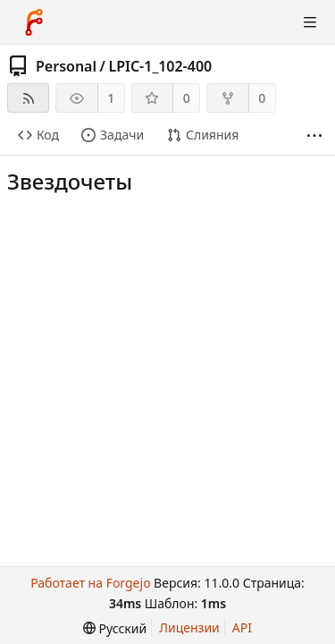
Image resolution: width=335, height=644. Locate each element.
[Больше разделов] (314, 136)
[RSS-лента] (28, 98)
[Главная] (34, 22)
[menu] (115, 628)
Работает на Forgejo (90, 583)
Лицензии (189, 627)
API (242, 627)
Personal (66, 66)
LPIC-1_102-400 (160, 66)
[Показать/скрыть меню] (310, 22)
